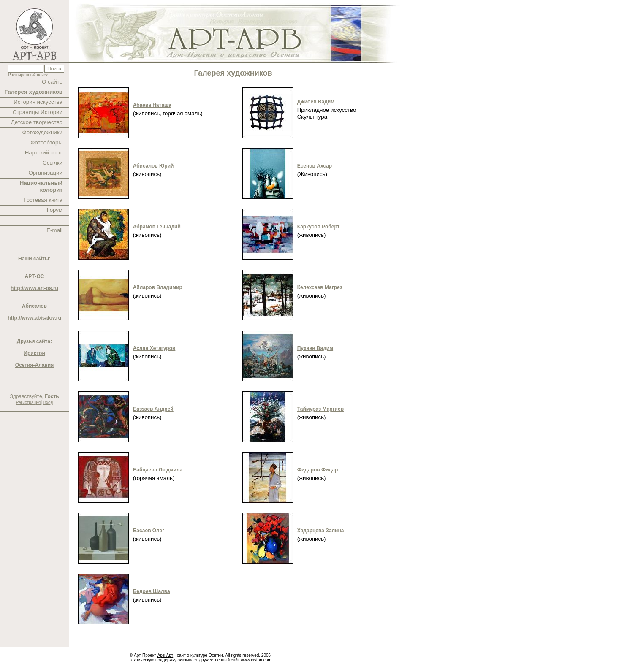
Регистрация (28, 402)
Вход (48, 402)
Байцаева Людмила (158, 470)
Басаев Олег (149, 531)
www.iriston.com (256, 660)
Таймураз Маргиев (320, 409)
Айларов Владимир (158, 287)
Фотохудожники (42, 132)
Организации (45, 173)
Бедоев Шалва (152, 591)
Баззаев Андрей (153, 409)
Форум (54, 210)
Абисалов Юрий (153, 166)
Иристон (34, 353)
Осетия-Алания (34, 365)
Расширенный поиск (28, 75)
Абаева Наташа (152, 105)
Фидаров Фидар (318, 470)
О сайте (52, 82)
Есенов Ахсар (315, 166)
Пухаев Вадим (315, 348)
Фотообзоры (46, 142)
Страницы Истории (38, 112)
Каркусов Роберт (319, 227)
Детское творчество (37, 122)
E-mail (54, 230)
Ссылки (53, 163)
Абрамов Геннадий (157, 227)
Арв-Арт (165, 655)
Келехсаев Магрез (320, 287)
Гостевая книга (43, 200)
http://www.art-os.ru (34, 288)
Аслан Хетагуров (154, 348)
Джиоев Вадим (316, 102)
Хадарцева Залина (321, 531)
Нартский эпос (44, 153)
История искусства (38, 102)
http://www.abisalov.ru (34, 318)
